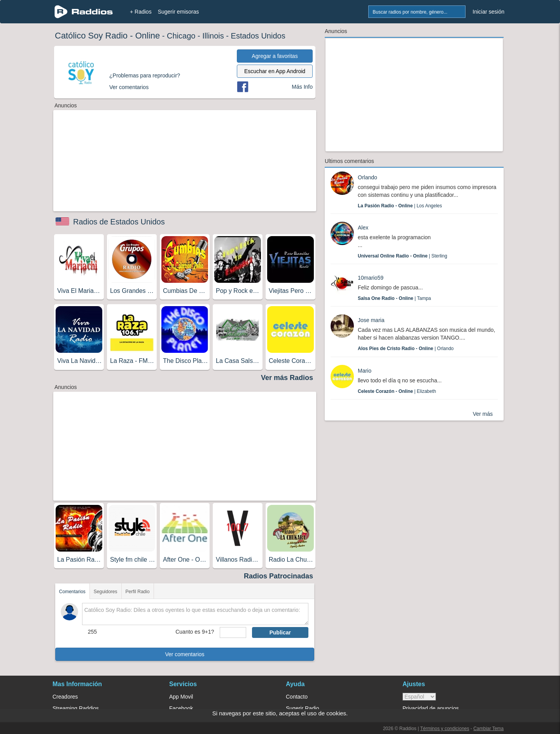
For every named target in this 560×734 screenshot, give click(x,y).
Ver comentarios (185, 654)
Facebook (181, 708)
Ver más (483, 414)
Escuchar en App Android (275, 71)
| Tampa (394, 298)
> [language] (419, 697)
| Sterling (402, 256)
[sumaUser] (233, 632)
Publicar (280, 632)
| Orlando (406, 349)
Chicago (181, 36)
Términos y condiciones (444, 729)
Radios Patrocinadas (278, 576)
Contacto (297, 697)
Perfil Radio (138, 592)
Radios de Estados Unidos (119, 222)
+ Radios (141, 12)
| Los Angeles (400, 206)
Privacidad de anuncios (431, 708)
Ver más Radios (287, 378)
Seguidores (106, 592)
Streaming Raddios (76, 708)
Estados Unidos (258, 36)
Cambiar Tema (488, 729)
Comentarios (72, 592)
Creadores (65, 697)
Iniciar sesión (488, 12)
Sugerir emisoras (178, 12)
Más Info (302, 87)
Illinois (213, 36)
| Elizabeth (397, 391)
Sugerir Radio (303, 708)
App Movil (181, 697)
